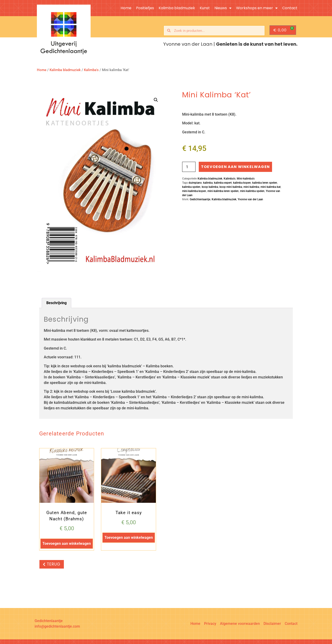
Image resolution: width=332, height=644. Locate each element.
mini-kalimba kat (271, 187)
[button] (156, 100)
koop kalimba (210, 187)
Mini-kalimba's (246, 179)
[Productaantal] (189, 167)
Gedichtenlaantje (200, 199)
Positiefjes (145, 8)
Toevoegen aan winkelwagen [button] (67, 544)
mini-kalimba (251, 187)
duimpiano (195, 183)
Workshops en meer (257, 8)
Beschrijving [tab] (56, 303)
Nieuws (223, 8)
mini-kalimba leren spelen (223, 191)
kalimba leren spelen (265, 183)
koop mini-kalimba (231, 187)
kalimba (208, 183)
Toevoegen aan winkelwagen (235, 167)
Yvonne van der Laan (250, 199)
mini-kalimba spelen (252, 191)
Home (126, 8)
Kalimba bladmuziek (177, 8)
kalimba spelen (191, 187)
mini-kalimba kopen (194, 191)
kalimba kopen (242, 183)
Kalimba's (91, 70)
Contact (290, 8)
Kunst (205, 8)
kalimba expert (223, 183)
